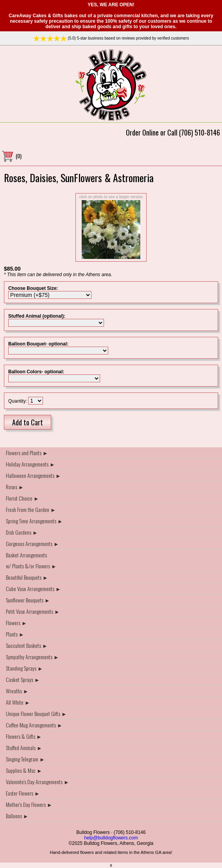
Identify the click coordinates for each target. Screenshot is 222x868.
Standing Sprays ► (24, 668)
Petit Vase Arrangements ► (33, 611)
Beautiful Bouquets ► (27, 577)
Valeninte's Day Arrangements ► (38, 782)
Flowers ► (16, 623)
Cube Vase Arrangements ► (33, 589)
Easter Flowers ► (23, 793)
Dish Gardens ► (22, 532)
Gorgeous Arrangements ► (32, 543)
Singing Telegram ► (25, 759)
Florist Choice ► (22, 498)
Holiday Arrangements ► (30, 464)
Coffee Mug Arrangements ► (34, 725)
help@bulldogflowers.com (111, 838)
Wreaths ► (17, 691)
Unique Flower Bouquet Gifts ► (36, 713)
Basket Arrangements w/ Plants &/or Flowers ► (31, 560)
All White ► (18, 702)
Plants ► (15, 634)
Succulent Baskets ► (27, 645)
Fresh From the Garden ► (31, 509)
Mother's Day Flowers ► (29, 804)
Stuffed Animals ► (24, 748)
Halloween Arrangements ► (33, 475)
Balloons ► (17, 816)
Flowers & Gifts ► (24, 736)
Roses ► (15, 487)
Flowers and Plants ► (27, 453)
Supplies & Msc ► (24, 770)
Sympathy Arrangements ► (32, 657)
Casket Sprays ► (23, 679)
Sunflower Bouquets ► (28, 600)
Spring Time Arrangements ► (34, 521)
